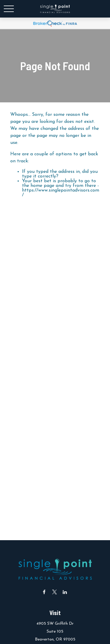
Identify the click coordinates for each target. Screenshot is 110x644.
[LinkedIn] (65, 592)
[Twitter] (54, 592)
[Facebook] (44, 592)
